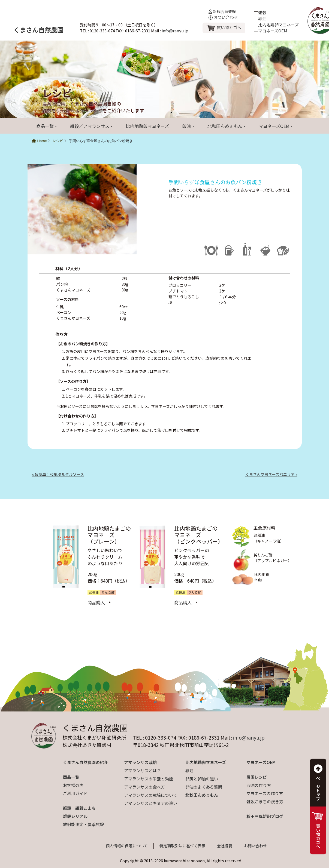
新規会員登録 (222, 11)
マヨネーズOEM (273, 31)
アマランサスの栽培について (151, 795)
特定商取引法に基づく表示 (182, 846)
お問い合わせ (223, 17)
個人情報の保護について (127, 846)
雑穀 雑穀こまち (79, 808)
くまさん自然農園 (38, 30)
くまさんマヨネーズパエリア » (271, 474)
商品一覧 (45, 126)
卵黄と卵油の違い (202, 779)
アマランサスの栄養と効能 (149, 779)
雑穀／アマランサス (90, 126)
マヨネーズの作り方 (265, 793)
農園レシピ (257, 777)
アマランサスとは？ (142, 770)
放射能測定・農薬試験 (83, 824)
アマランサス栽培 (140, 762)
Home (39, 141)
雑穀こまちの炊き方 (265, 801)
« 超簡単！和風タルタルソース (58, 474)
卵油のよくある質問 (204, 787)
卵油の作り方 (259, 785)
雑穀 (262, 12)
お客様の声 (73, 785)
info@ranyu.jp (175, 31)
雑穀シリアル (75, 816)
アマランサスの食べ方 (144, 787)
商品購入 (96, 602)
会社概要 (225, 846)
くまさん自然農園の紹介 (85, 762)
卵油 (262, 18)
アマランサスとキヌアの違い (151, 803)
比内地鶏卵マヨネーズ (278, 25)
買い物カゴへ (229, 27)
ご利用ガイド (75, 793)
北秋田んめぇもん (225, 126)
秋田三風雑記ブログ (265, 816)
